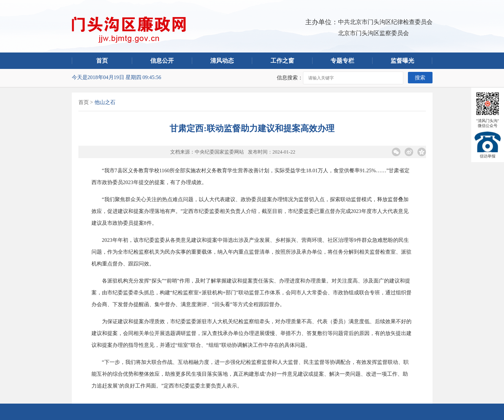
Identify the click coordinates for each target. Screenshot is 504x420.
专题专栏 (342, 61)
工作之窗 (282, 61)
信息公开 (162, 61)
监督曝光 (402, 61)
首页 (102, 61)
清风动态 (222, 61)
